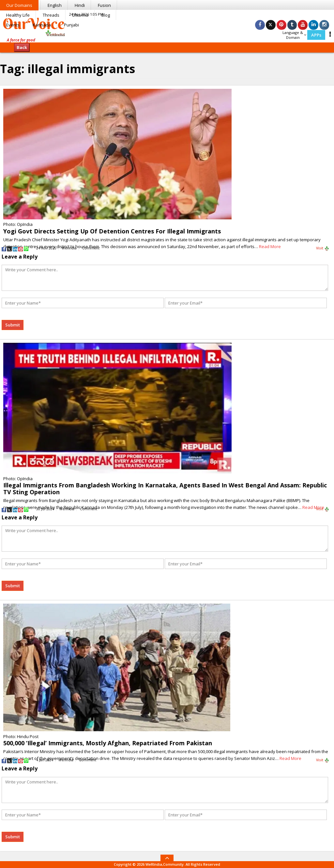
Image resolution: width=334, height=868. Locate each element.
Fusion (104, 5)
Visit (323, 248)
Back (22, 47)
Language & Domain (294, 35)
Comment (91, 248)
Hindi (80, 5)
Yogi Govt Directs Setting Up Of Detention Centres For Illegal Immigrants (112, 231)
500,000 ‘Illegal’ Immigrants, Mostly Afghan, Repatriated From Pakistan (108, 743)
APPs (316, 35)
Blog (106, 15)
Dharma (80, 15)
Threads (51, 15)
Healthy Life (18, 15)
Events (13, 25)
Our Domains (19, 5)
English (55, 5)
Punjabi (71, 25)
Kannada (42, 25)
